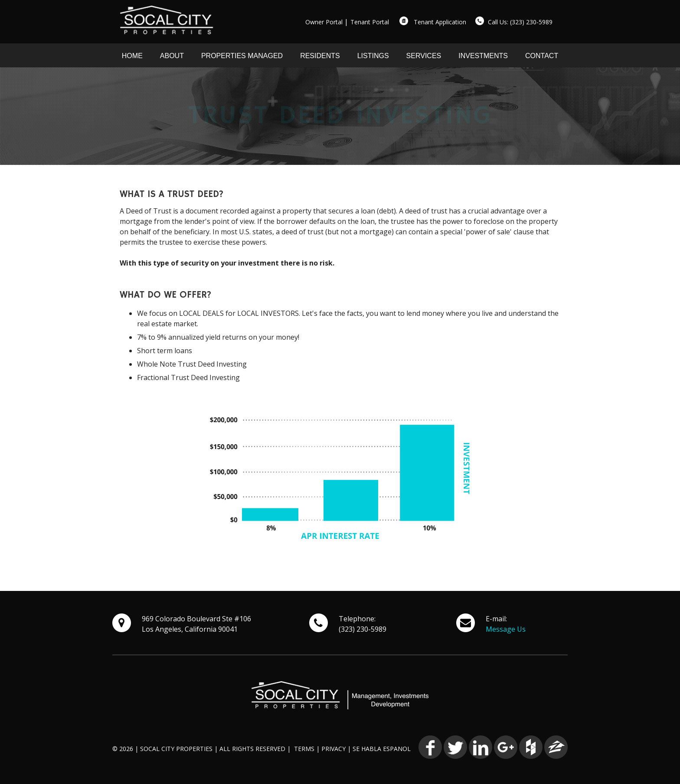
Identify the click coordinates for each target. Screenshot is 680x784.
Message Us (506, 629)
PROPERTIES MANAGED (242, 56)
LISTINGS (373, 56)
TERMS (304, 749)
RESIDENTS (320, 56)
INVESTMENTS (483, 56)
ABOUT (172, 56)
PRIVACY (333, 749)
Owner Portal (324, 22)
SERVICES (424, 56)
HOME (132, 56)
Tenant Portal (370, 22)
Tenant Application (440, 22)
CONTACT (542, 56)
